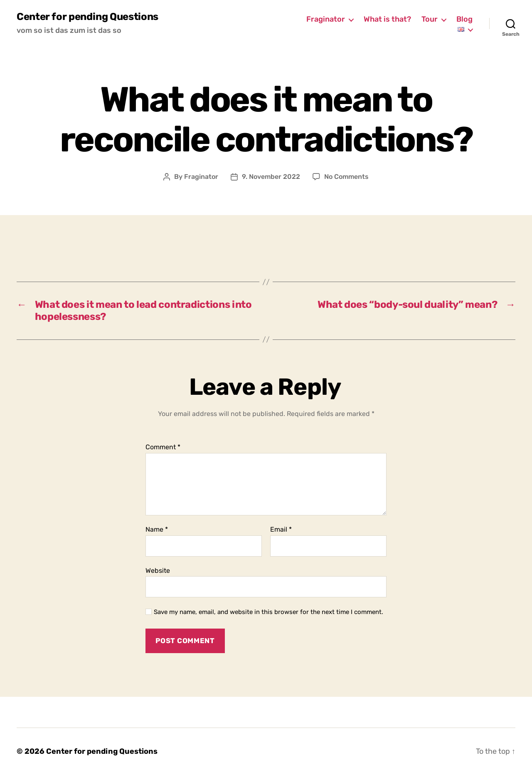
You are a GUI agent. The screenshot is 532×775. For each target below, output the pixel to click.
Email (281, 530)
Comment (163, 447)
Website (158, 571)
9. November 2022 (271, 177)
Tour (430, 19)
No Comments (346, 177)
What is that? (387, 19)
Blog (464, 19)
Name (157, 530)
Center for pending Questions (87, 17)
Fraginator (326, 19)
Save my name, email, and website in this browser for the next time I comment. (268, 612)
